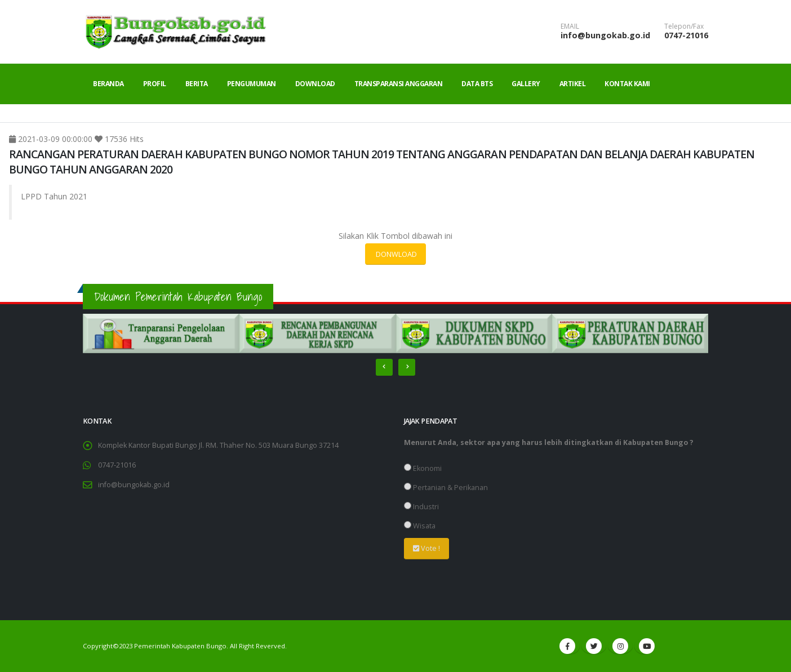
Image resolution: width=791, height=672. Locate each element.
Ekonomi (423, 468)
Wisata (420, 526)
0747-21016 (686, 35)
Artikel (573, 84)
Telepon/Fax (684, 26)
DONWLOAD (395, 254)
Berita (197, 84)
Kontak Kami (627, 84)
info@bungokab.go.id (605, 35)
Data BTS (477, 84)
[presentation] (384, 367)
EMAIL (570, 26)
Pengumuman (252, 84)
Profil (155, 84)
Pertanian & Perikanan (446, 488)
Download (315, 84)
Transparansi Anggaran (399, 84)
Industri (421, 507)
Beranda (108, 84)
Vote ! (426, 548)
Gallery (526, 84)
